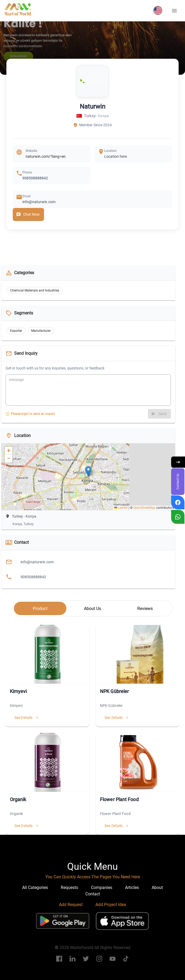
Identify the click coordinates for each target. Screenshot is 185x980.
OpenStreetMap (144, 508)
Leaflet (121, 508)
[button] (158, 10)
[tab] (40, 608)
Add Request (71, 905)
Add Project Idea (111, 905)
